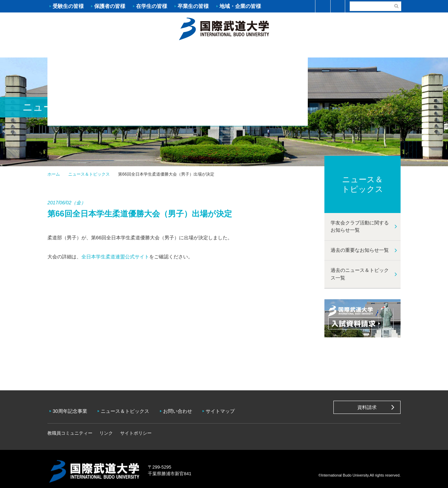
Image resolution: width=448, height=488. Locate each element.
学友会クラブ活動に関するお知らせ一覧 (360, 227)
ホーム (224, 28)
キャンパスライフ (312, 51)
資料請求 (367, 407)
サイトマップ (227, 409)
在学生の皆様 (152, 6)
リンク (106, 428)
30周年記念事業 (72, 409)
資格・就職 (253, 51)
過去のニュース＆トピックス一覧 (360, 274)
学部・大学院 (195, 51)
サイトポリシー (136, 428)
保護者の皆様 (110, 6)
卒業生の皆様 (193, 6)
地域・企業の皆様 (240, 6)
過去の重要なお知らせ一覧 (360, 250)
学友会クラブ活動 (371, 50)
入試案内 (136, 51)
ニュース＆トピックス (89, 174)
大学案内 (77, 51)
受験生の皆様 (68, 6)
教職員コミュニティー (70, 428)
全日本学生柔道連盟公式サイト (115, 257)
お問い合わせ (183, 409)
